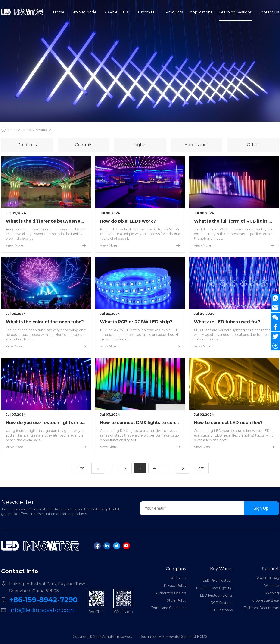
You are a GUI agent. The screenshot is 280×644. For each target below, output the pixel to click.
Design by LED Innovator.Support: (167, 637)
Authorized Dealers (171, 593)
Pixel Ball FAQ (268, 578)
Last (200, 468)
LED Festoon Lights (216, 597)
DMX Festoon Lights (216, 575)
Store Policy (177, 600)
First (80, 468)
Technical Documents (261, 608)
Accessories (197, 145)
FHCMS (201, 637)
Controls (84, 145)
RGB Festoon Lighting (214, 590)
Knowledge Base (265, 600)
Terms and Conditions (169, 608)
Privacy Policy (175, 586)
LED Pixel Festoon (218, 582)
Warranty (272, 586)
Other (253, 145)
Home (13, 130)
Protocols (27, 145)
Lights (140, 145)
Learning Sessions (35, 130)
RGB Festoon (222, 605)
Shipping (272, 593)
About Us (179, 578)
